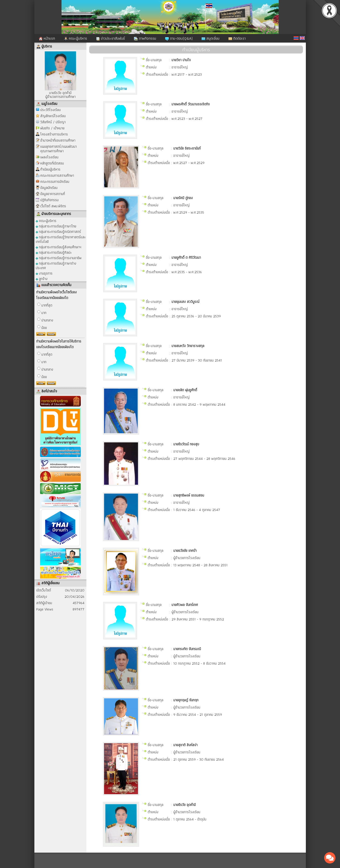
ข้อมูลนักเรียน (49, 188)
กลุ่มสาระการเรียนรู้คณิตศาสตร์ (58, 231)
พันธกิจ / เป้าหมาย (52, 128)
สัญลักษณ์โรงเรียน (53, 116)
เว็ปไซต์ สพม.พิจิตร (53, 206)
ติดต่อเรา (237, 38)
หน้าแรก (47, 38)
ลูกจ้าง (42, 278)
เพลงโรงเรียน (49, 157)
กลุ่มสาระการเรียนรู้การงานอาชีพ (59, 258)
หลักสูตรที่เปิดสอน (52, 163)
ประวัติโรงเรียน (50, 110)
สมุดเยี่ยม (210, 38)
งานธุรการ (44, 273)
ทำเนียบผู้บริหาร (50, 169)
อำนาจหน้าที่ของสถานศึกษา (58, 140)
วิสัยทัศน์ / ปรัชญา (53, 122)
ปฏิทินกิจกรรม (49, 200)
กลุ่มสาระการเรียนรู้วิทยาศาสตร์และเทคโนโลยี (61, 239)
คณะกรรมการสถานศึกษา (57, 175)
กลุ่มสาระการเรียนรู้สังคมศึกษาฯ (58, 247)
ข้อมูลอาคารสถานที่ (53, 194)
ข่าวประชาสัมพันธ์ (111, 38)
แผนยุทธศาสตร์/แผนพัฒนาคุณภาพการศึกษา (58, 149)
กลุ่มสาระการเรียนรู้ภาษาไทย (56, 226)
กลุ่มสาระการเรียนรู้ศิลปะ (54, 252)
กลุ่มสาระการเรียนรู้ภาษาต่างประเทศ (56, 265)
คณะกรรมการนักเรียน (55, 182)
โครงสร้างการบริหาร (54, 134)
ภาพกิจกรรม (145, 38)
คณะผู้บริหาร (76, 38)
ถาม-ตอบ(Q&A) (179, 38)
